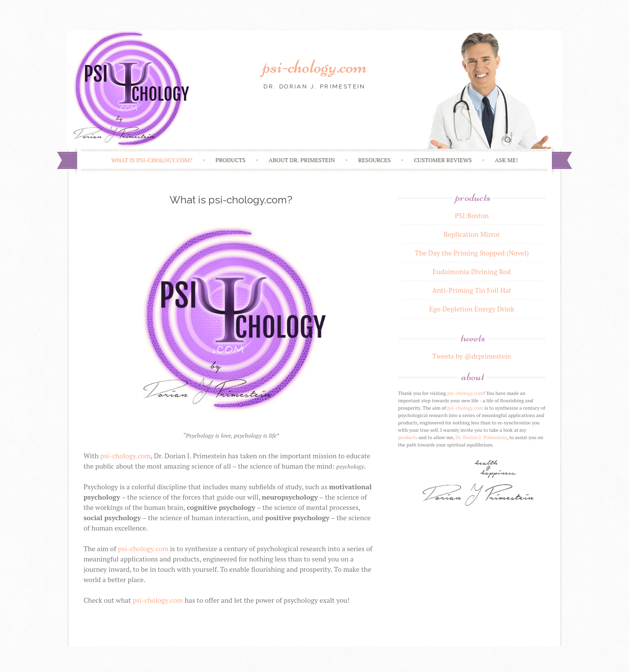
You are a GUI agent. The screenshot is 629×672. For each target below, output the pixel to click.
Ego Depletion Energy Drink (472, 309)
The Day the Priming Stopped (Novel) (472, 253)
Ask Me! (506, 160)
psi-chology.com (314, 66)
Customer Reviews (443, 160)
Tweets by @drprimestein (472, 356)
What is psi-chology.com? (152, 160)
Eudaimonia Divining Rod (472, 271)
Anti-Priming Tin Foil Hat (472, 290)
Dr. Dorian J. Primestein (481, 437)
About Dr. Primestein (302, 160)
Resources (374, 160)
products (408, 437)
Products (230, 160)
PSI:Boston (472, 215)
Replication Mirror (472, 234)
